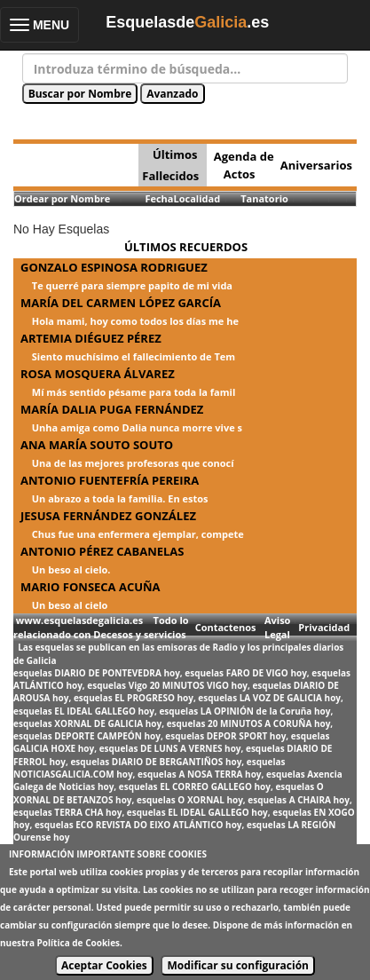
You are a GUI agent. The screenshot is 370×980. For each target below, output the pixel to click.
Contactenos (226, 627)
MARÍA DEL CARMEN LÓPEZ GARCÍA (121, 303)
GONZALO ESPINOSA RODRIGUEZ (114, 267)
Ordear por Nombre (62, 198)
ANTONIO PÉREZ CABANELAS (102, 551)
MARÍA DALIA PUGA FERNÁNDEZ (112, 409)
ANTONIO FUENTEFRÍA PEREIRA (110, 480)
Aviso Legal (277, 627)
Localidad (197, 198)
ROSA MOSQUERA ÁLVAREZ (98, 374)
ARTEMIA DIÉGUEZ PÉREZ (91, 338)
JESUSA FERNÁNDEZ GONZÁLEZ (108, 516)
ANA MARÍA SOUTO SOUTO (97, 445)
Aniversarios (316, 165)
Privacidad (324, 627)
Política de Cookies (79, 943)
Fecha (159, 198)
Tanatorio (264, 198)
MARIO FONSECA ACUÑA (91, 587)
